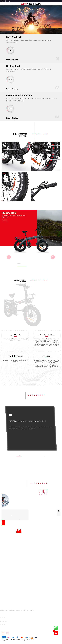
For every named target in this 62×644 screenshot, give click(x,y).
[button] (11, 30)
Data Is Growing (12, 60)
